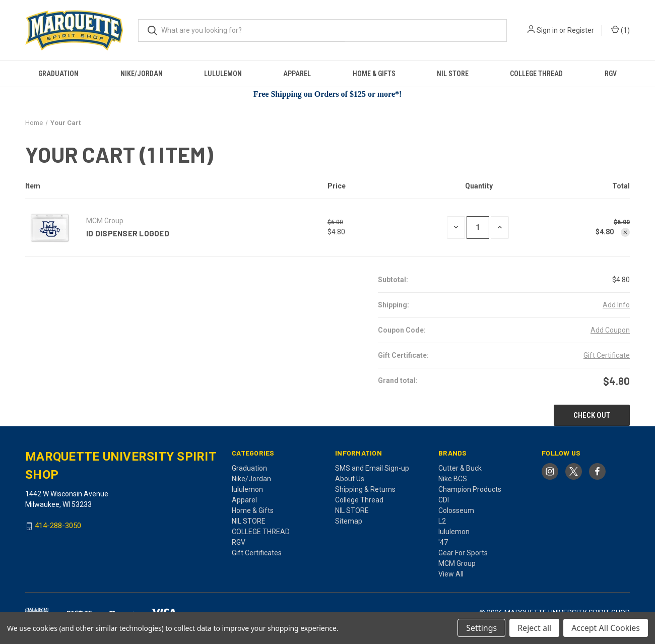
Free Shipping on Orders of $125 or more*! (328, 94)
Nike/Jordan (142, 74)
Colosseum (456, 510)
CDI (444, 500)
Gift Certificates (257, 553)
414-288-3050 (58, 526)
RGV (611, 74)
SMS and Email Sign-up (372, 468)
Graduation (58, 74)
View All (451, 574)
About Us (350, 479)
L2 (442, 521)
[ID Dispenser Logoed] (478, 228)
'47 (443, 542)
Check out (592, 415)
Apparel (297, 74)
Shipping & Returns (365, 489)
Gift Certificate (607, 355)
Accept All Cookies (606, 628)
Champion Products (470, 489)
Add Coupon (610, 330)
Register (581, 30)
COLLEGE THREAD (536, 74)
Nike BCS (453, 479)
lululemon (223, 74)
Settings (481, 628)
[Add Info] (616, 305)
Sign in (547, 30)
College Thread (359, 500)
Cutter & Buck (460, 468)
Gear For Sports (463, 553)
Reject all (534, 628)
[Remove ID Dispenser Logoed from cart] (625, 232)
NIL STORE (453, 74)
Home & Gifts (374, 74)
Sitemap (349, 521)
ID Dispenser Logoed (128, 233)
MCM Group (457, 563)
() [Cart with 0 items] (620, 30)
